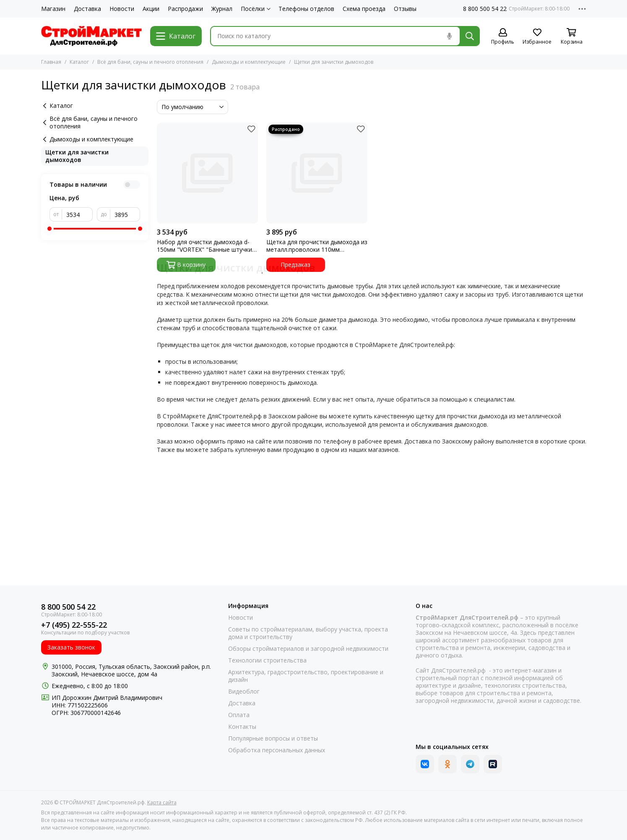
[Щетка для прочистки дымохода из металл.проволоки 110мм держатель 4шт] (317, 173)
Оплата (239, 715)
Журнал (222, 9)
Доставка (87, 9)
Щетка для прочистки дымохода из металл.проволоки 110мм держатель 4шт (317, 246)
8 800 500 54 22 (485, 9)
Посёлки (256, 9)
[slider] (49, 229)
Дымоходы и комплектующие (249, 62)
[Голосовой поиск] (450, 36)
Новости (122, 9)
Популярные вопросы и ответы (273, 738)
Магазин (53, 9)
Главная (51, 62)
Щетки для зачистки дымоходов (77, 156)
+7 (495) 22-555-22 (74, 625)
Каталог (79, 62)
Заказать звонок (71, 647)
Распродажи (185, 9)
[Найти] (470, 36)
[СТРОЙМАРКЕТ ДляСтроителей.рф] (91, 36)
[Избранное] (537, 37)
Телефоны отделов (306, 9)
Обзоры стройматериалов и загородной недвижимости (308, 649)
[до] (125, 214)
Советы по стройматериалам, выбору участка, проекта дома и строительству (308, 633)
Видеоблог (244, 691)
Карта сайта (162, 802)
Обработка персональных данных (277, 750)
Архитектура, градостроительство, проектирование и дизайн (306, 676)
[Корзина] (572, 37)
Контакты (242, 727)
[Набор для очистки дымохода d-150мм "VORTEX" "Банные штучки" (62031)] (207, 173)
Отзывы (405, 9)
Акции (151, 9)
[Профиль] (503, 37)
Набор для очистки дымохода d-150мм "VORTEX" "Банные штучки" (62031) (206, 246)
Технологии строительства (267, 660)
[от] (77, 214)
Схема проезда (364, 9)
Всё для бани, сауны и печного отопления (150, 62)
